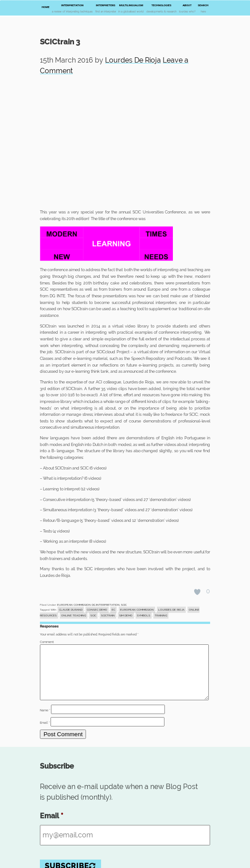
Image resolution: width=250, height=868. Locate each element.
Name (45, 721)
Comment (47, 642)
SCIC (93, 615)
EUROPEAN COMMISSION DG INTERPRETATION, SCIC (92, 605)
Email (45, 734)
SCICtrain (108, 615)
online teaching (74, 615)
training (161, 615)
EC (113, 610)
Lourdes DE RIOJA (171, 610)
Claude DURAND (71, 610)
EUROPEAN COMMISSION (137, 610)
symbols (144, 615)
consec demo (97, 610)
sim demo (126, 615)
